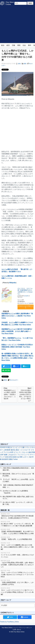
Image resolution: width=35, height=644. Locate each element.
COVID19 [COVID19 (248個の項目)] (3, 447)
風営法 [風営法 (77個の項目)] (13, 450)
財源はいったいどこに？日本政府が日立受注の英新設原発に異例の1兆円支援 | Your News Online (17, 347)
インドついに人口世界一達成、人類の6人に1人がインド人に (17, 555)
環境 (19, 45)
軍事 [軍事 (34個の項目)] (21, 457)
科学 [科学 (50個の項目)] (12, 452)
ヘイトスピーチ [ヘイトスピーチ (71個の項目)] (25, 450)
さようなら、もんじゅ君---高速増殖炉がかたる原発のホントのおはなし (25, 291)
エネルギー (14, 380)
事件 (30, 45)
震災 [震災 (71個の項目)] (17, 450)
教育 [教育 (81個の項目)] (9, 450)
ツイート (6, 366)
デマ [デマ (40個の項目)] (31, 455)
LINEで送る (6, 370)
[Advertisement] (17, 25)
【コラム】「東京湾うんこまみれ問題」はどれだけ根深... (18, 480)
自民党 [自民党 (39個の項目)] (10, 457)
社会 (24, 45)
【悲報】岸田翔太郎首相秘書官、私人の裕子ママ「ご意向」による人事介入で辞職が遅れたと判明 (17, 531)
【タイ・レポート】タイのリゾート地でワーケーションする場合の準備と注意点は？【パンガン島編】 (17, 591)
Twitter (10, 617)
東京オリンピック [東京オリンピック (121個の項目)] (14, 447)
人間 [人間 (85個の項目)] (5, 450)
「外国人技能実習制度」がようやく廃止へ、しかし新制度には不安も (17, 582)
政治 (3, 45)
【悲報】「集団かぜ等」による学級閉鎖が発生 (17, 538)
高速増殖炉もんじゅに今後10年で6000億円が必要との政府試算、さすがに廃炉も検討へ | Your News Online (17, 331)
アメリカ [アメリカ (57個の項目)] (7, 452)
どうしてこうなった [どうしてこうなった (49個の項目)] (21, 452)
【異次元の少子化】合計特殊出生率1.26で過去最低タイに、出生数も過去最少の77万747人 (17, 516)
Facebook (24, 617)
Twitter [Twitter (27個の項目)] (15, 459)
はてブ (26, 366)
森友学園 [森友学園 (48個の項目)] (32, 452)
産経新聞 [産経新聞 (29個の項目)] (5, 459)
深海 (19, 64)
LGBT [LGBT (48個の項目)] (2, 455)
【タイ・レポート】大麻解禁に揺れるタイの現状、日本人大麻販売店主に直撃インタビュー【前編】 (17, 546)
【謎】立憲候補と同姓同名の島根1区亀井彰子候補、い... (18, 486)
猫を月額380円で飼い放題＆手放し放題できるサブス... (18, 498)
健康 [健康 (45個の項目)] (6, 455)
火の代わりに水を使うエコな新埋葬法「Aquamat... (15, 492)
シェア (16, 366)
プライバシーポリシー (25, 628)
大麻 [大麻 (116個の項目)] (23, 447)
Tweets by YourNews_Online (9, 622)
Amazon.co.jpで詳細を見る (26, 307)
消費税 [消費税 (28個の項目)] (10, 459)
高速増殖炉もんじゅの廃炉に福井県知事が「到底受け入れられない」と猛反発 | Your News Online (17, 316)
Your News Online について (10, 628)
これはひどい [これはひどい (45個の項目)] (12, 455)
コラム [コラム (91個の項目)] (27, 447)
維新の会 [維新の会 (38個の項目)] (16, 457)
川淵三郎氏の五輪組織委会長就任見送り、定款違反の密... (18, 469)
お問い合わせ (17, 630)
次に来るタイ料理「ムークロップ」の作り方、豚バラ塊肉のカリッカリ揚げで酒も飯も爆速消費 (17, 524)
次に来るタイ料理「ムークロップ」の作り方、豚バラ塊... (18, 503)
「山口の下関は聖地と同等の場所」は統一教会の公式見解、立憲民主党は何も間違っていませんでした (17, 564)
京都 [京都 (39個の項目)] (6, 457)
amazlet (26, 296)
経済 (8, 45)
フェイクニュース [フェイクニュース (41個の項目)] (24, 455)
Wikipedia (13, 283)
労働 (13, 45)
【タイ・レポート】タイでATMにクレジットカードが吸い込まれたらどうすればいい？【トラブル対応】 (17, 574)
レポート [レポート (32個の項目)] (26, 457)
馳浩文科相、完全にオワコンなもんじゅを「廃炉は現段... (18, 475)
